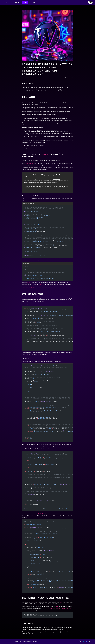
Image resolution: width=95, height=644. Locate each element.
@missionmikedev (64, 632)
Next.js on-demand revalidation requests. (36, 354)
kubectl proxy (55, 161)
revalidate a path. (61, 119)
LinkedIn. (29, 634)
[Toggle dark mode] (90, 2)
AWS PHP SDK (56, 179)
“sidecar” (31, 161)
